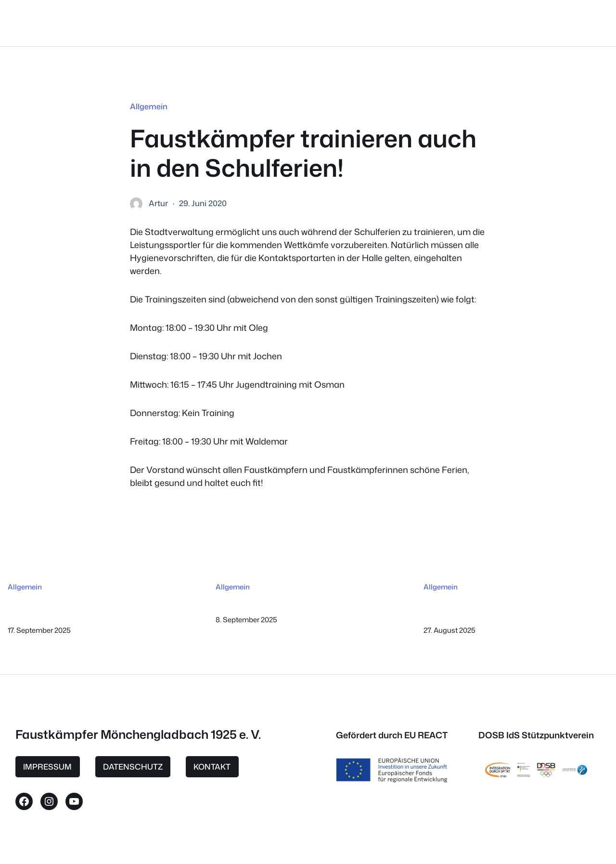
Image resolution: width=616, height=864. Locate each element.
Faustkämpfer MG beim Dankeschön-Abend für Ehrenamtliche (515, 607)
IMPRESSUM (47, 766)
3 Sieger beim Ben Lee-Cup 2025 (282, 602)
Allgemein (149, 106)
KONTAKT (212, 766)
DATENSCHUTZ (133, 766)
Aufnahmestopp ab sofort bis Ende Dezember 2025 (79, 607)
